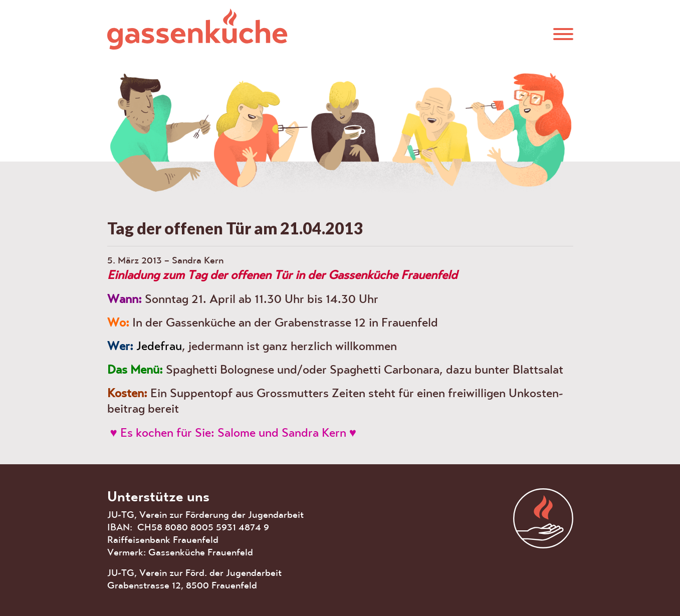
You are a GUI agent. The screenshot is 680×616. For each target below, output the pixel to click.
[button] (563, 33)
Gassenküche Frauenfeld (197, 29)
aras (543, 518)
